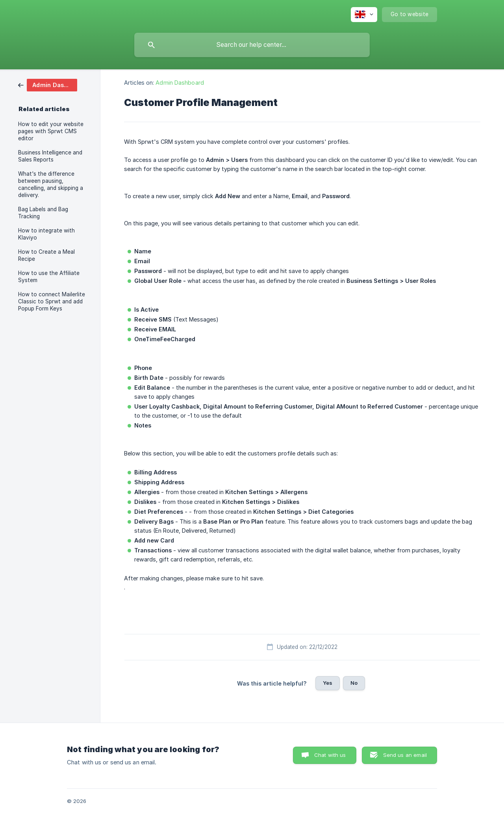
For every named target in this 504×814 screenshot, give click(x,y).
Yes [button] (328, 683)
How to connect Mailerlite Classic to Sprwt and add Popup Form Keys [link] (52, 301)
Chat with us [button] (330, 755)
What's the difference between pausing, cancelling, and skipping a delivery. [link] (51, 184)
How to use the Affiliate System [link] (49, 277)
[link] (48, 85)
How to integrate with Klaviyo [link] (46, 234)
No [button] (354, 683)
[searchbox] (252, 45)
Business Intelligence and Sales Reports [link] (50, 156)
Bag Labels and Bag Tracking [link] (43, 213)
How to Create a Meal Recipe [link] (46, 255)
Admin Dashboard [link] (180, 83)
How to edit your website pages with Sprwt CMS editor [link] (51, 131)
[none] (364, 15)
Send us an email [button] (405, 755)
